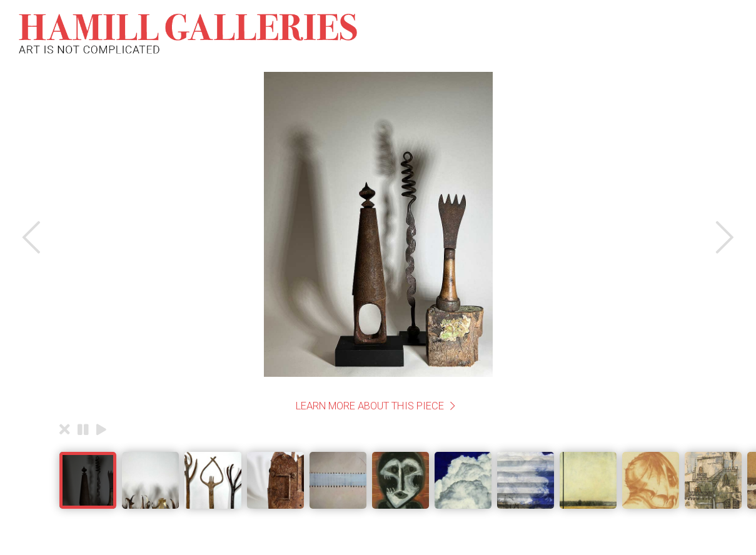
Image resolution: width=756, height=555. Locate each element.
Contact (558, 34)
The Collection (362, 34)
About (431, 34)
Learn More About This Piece (370, 405)
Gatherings (492, 34)
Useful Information (644, 34)
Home (295, 34)
